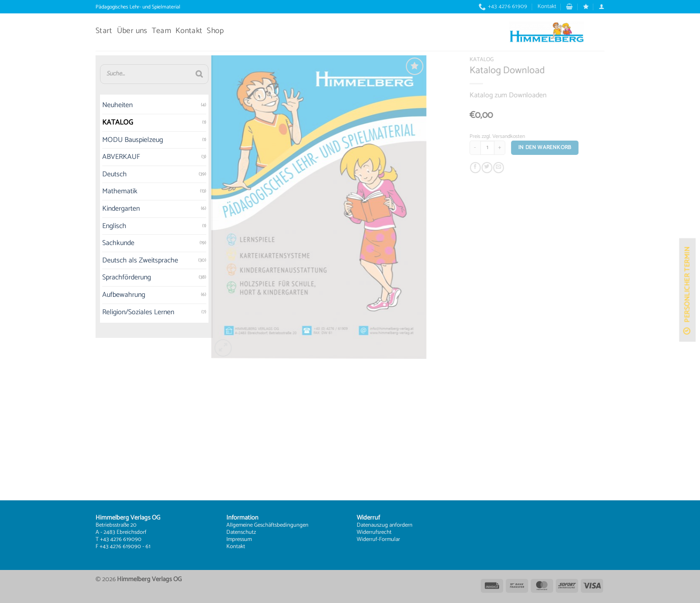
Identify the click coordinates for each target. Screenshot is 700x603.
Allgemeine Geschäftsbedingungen (267, 525)
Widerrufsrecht (374, 532)
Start (104, 31)
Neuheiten (100, 106)
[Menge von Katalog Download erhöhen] (511, 148)
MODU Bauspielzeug (116, 140)
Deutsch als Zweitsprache (123, 260)
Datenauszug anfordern (385, 525)
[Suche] (182, 74)
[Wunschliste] (586, 6)
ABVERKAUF (104, 157)
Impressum (239, 539)
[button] (569, 6)
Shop (215, 31)
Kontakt (547, 6)
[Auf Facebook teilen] (486, 168)
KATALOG (101, 123)
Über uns (132, 31)
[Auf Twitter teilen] (498, 168)
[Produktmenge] (498, 148)
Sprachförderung (110, 278)
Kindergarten (104, 209)
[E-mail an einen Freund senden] (509, 168)
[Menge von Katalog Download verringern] (486, 148)
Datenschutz (241, 532)
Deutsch (98, 174)
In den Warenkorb (556, 148)
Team (161, 31)
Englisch (97, 226)
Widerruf (367, 539)
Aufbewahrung (107, 295)
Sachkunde (101, 243)
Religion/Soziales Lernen (121, 312)
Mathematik (103, 192)
